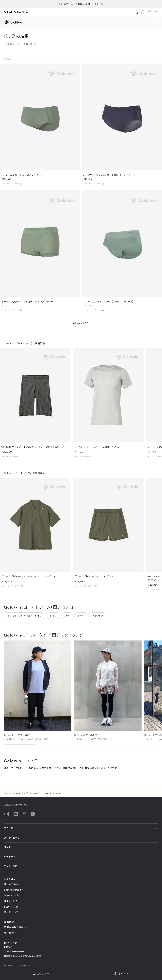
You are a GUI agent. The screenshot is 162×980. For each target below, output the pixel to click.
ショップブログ (12, 907)
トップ (5, 793)
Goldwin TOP (19, 793)
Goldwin (10, 44)
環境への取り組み (15, 927)
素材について (11, 912)
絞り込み (41, 974)
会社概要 (10, 933)
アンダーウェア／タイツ (40, 793)
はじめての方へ (12, 884)
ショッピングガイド (14, 890)
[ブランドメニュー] (156, 22)
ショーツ (28, 44)
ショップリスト (11, 895)
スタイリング (11, 901)
